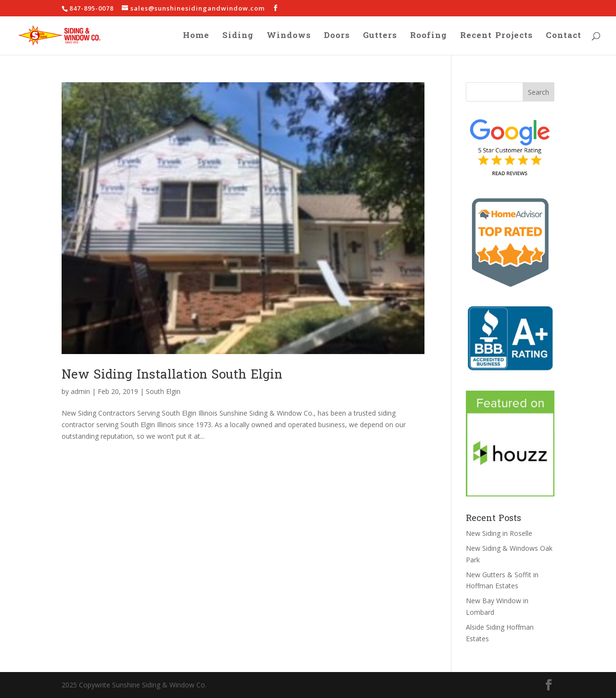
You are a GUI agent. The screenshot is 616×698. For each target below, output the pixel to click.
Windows (289, 38)
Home (196, 38)
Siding (238, 38)
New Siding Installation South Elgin (172, 374)
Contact (564, 38)
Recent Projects (496, 38)
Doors (337, 38)
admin (80, 391)
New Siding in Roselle (499, 533)
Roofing (429, 38)
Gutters (380, 38)
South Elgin (163, 391)
